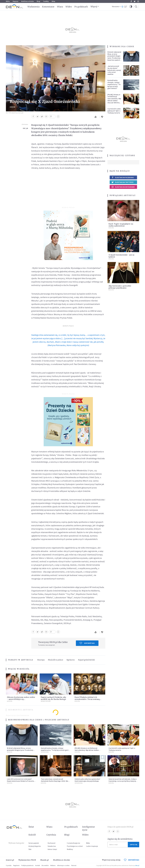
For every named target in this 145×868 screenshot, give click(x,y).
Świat (31, 827)
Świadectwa (52, 846)
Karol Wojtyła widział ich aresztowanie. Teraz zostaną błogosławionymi (87, 699)
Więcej (94, 7)
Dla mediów (45, 865)
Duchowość (52, 843)
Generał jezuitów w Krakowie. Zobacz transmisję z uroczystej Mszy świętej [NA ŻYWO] (123, 781)
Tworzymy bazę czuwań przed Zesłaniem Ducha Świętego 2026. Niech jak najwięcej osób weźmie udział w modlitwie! (55, 782)
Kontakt (38, 865)
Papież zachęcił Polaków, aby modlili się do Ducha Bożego (53, 698)
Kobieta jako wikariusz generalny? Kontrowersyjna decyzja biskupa (87, 780)
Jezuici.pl (10, 860)
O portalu (9, 865)
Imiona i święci (52, 849)
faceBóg (46, 1)
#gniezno (71, 660)
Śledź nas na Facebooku (123, 178)
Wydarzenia (33, 7)
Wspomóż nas (87, 643)
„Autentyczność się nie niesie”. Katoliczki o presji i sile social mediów (114, 70)
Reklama (53, 865)
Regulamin (16, 865)
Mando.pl (44, 860)
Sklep (53, 1)
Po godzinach (81, 7)
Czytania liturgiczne (73, 843)
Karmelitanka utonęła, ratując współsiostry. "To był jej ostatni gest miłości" (114, 84)
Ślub (30, 849)
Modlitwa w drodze (28, 1)
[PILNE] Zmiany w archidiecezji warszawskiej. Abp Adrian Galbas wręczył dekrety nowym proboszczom (114, 101)
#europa (41, 660)
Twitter (135, 1)
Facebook (131, 1)
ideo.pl (137, 865)
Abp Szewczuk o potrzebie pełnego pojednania (120, 287)
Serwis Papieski (46, 701)
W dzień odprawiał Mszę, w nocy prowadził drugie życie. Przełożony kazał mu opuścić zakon (114, 57)
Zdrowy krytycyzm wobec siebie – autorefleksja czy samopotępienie (21, 699)
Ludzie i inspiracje (92, 846)
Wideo (69, 7)
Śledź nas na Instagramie (123, 187)
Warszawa (115, 7)
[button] (131, 7)
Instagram (138, 1)
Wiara (60, 7)
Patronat (74, 865)
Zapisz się (133, 845)
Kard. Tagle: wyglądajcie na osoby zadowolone (121, 225)
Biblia (8, 1)
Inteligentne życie (89, 828)
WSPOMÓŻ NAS (132, 860)
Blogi (38, 1)
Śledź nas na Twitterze (123, 182)
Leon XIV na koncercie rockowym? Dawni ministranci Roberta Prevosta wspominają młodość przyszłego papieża (20, 782)
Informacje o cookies (63, 865)
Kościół (13, 107)
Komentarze (48, 7)
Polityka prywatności (27, 865)
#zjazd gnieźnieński (86, 660)
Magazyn (15, 1)
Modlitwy (70, 849)
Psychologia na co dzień (75, 846)
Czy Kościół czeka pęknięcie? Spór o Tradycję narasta (114, 111)
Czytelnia (51, 835)
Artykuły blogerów (35, 846)
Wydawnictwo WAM (27, 860)
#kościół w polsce (56, 660)
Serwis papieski (34, 843)
